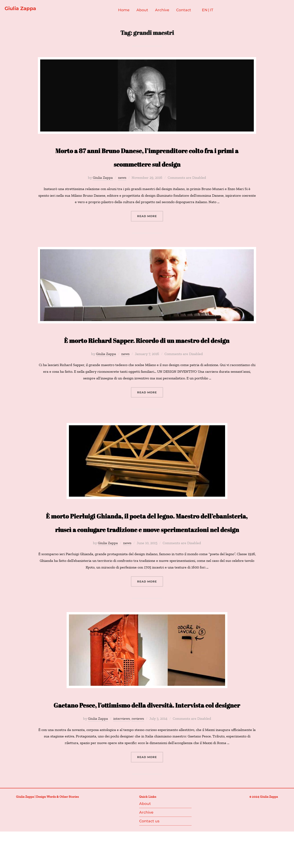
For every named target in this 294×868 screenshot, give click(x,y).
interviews (122, 761)
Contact (189, 11)
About (148, 11)
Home (129, 11)
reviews (138, 761)
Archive (167, 11)
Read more (150, 218)
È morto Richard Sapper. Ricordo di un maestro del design (147, 349)
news (122, 180)
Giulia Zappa (25, 9)
